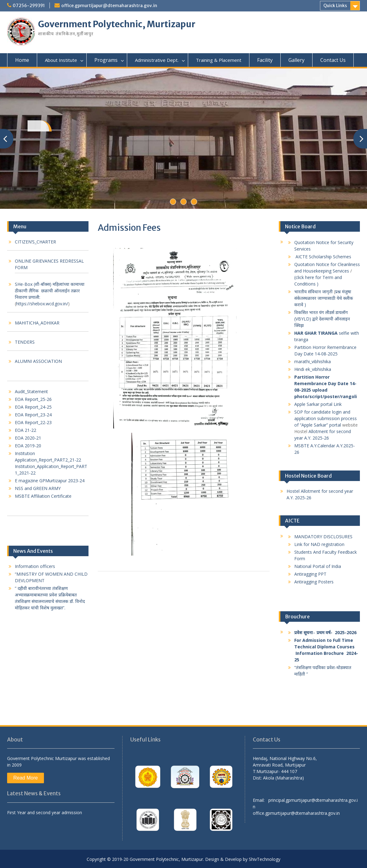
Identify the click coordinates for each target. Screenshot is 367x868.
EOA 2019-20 (28, 446)
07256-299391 (29, 6)
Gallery (296, 60)
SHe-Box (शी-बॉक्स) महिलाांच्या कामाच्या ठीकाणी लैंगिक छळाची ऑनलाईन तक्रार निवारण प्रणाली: (50, 291)
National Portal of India (318, 566)
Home (22, 60)
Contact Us (333, 60)
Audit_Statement (31, 391)
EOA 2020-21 (28, 438)
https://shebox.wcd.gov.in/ (42, 304)
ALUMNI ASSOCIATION (38, 361)
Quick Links (335, 6)
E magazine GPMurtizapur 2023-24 (50, 481)
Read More (26, 778)
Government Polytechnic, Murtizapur (117, 24)
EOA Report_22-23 (33, 422)
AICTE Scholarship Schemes (324, 257)
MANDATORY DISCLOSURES (323, 537)
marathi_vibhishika (313, 361)
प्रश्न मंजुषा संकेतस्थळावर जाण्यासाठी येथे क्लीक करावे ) (324, 298)
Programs (106, 60)
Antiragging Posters (315, 582)
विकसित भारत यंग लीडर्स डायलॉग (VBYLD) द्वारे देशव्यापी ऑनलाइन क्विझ (322, 319)
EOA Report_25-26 (33, 399)
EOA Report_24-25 (33, 407)
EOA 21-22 (26, 430)
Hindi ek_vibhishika (313, 369)
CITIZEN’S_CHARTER (35, 242)
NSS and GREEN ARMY (38, 488)
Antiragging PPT (310, 574)
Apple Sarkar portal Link (319, 404)
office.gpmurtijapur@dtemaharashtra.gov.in (109, 6)
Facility (265, 60)
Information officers (35, 566)
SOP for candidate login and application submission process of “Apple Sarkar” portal (326, 418)
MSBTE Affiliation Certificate (43, 496)
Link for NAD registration (319, 544)
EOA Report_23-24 (33, 415)
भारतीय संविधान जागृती (313, 292)
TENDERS (25, 342)
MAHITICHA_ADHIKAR (37, 323)
